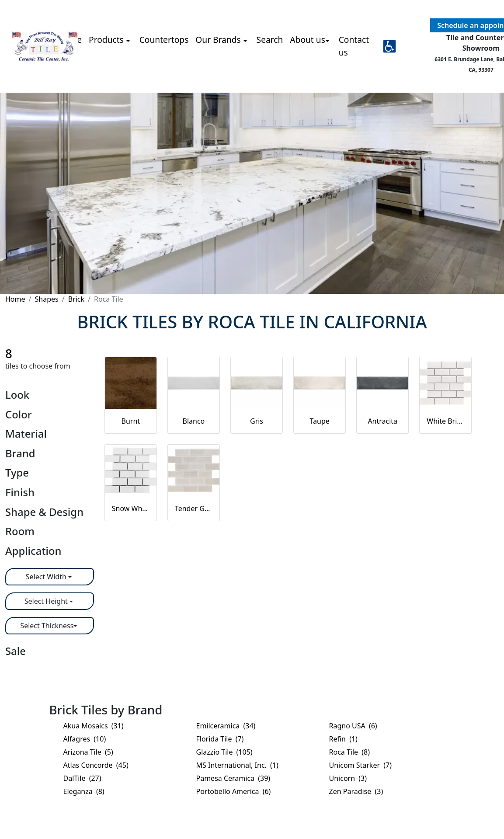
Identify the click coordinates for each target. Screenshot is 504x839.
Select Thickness (47, 626)
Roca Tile (350, 752)
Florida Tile (220, 739)
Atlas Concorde (96, 765)
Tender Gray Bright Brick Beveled (194, 508)
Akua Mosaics (94, 726)
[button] (389, 46)
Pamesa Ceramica (233, 778)
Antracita (382, 421)
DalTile (82, 778)
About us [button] (308, 40)
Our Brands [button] (219, 40)
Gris (257, 421)
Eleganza (84, 791)
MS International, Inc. (237, 765)
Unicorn (348, 778)
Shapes (46, 299)
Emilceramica (226, 726)
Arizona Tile (88, 752)
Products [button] (107, 40)
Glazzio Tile (224, 752)
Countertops (164, 40)
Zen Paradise (356, 791)
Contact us (354, 46)
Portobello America (234, 791)
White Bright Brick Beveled (445, 421)
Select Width (47, 577)
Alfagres (85, 739)
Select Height (47, 601)
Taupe (319, 421)
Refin (343, 739)
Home (15, 299)
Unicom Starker (360, 765)
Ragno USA (353, 726)
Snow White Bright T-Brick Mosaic (131, 508)
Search (270, 40)
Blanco (194, 421)
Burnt (131, 421)
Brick (76, 299)
